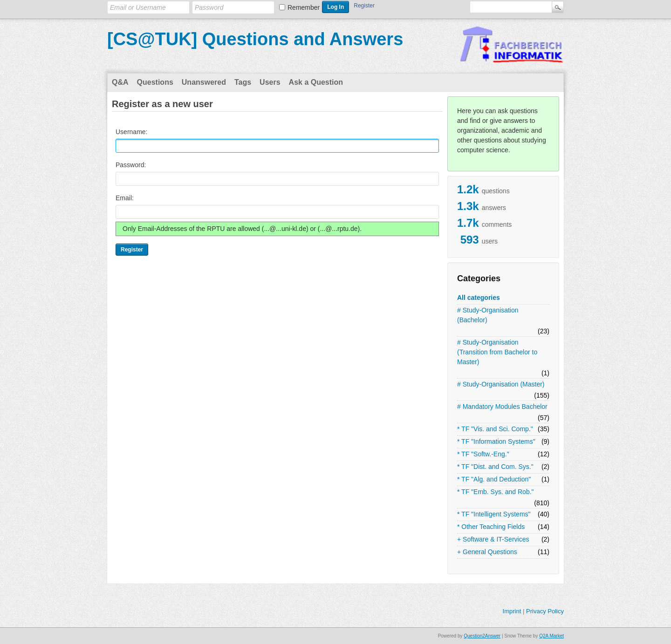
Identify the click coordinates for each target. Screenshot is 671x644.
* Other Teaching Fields (491, 527)
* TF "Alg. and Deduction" (494, 479)
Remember (304, 7)
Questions (155, 82)
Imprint (512, 611)
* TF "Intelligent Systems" (494, 514)
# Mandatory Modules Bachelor (502, 407)
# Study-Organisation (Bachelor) (488, 315)
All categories (479, 298)
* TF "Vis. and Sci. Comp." (495, 429)
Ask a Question (316, 82)
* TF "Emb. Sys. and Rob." (496, 492)
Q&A (120, 82)
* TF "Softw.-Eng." (483, 454)
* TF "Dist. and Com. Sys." (495, 467)
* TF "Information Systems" (496, 441)
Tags (243, 82)
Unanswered (204, 82)
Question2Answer (482, 636)
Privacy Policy (545, 611)
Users (270, 82)
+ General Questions (487, 552)
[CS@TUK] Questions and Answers (255, 39)
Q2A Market (551, 636)
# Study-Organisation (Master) (501, 384)
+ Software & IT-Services (493, 539)
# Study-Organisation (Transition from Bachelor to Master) (497, 352)
